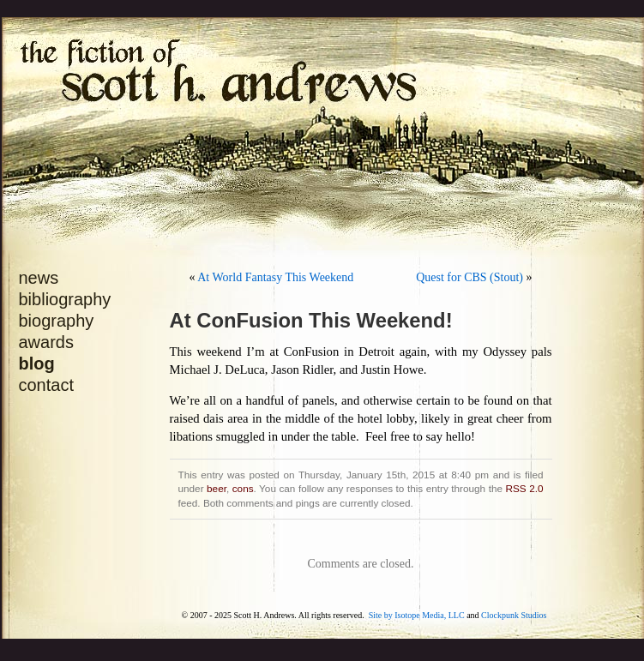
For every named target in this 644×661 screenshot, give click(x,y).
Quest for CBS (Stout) (469, 277)
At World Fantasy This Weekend (275, 277)
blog (37, 364)
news (39, 278)
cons (243, 488)
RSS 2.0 (525, 488)
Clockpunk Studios (514, 615)
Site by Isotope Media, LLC (417, 615)
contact (46, 385)
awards (46, 342)
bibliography (65, 299)
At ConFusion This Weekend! (311, 320)
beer (217, 488)
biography (57, 321)
